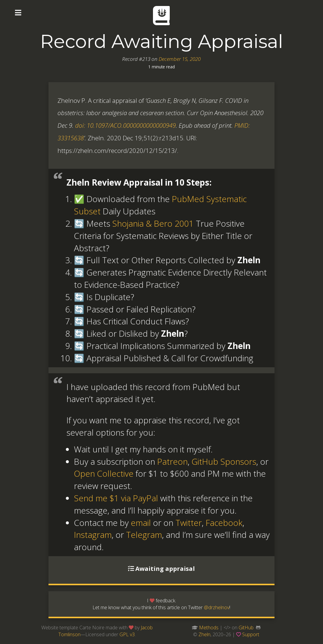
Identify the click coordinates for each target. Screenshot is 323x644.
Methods (209, 628)
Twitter (189, 523)
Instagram (93, 535)
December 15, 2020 (180, 59)
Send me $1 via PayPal (116, 498)
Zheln (204, 634)
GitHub (246, 628)
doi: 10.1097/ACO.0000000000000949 (125, 125)
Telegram (144, 535)
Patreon (172, 461)
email (141, 523)
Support (251, 634)
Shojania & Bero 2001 (153, 223)
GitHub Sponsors (224, 461)
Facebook (224, 523)
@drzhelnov (217, 607)
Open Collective (104, 473)
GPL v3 (127, 634)
